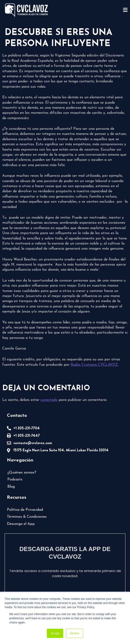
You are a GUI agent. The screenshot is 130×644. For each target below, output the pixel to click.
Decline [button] (75, 633)
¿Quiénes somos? (22, 473)
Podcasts (15, 480)
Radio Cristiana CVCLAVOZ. (95, 365)
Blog (11, 487)
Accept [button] (55, 633)
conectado (49, 400)
